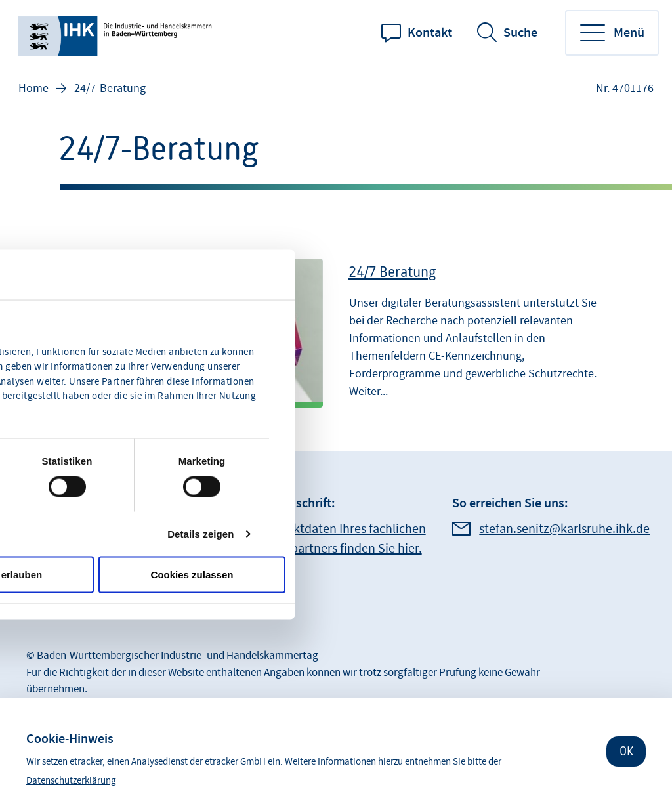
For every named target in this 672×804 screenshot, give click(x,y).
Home (33, 88)
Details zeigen (200, 533)
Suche (520, 33)
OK (626, 751)
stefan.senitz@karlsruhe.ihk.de (564, 529)
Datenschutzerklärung (71, 781)
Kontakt (430, 33)
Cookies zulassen (192, 574)
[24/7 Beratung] (336, 327)
